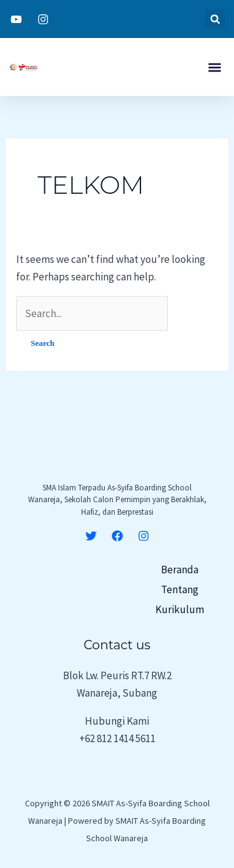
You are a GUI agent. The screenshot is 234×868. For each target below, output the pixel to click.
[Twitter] (91, 536)
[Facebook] (117, 536)
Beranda (180, 570)
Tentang (180, 589)
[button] (215, 19)
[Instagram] (144, 536)
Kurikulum (180, 609)
